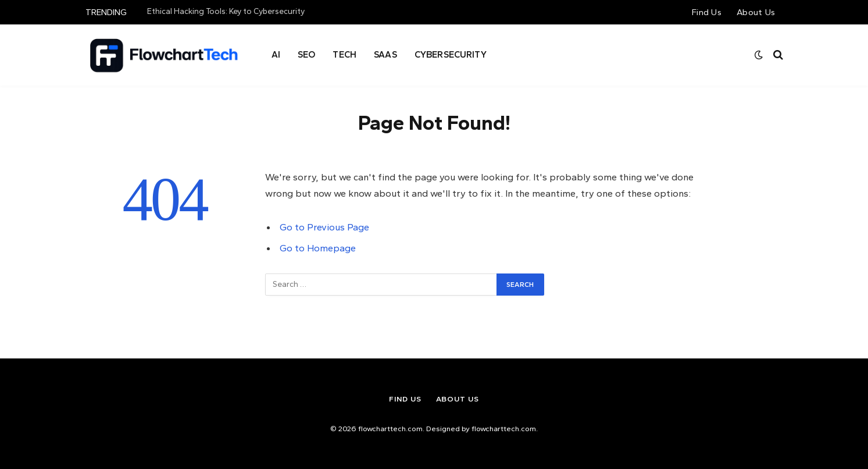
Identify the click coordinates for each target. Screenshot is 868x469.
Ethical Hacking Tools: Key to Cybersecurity (226, 11)
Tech (344, 54)
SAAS (385, 54)
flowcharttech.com (504, 429)
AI (276, 54)
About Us (756, 12)
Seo (306, 54)
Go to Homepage (318, 248)
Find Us (707, 12)
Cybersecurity (451, 54)
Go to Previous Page (324, 227)
